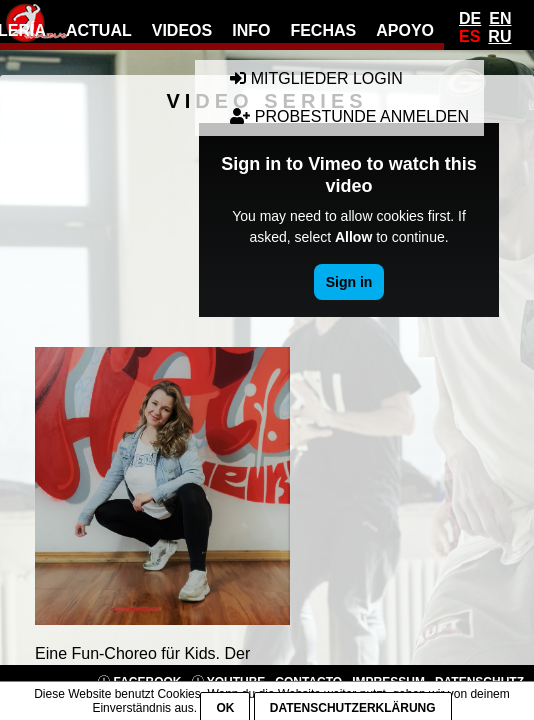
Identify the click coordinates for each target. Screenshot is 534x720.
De (470, 18)
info (251, 30)
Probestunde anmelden (349, 116)
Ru (499, 36)
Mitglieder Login (316, 78)
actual (99, 30)
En (500, 18)
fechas (323, 30)
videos (182, 30)
